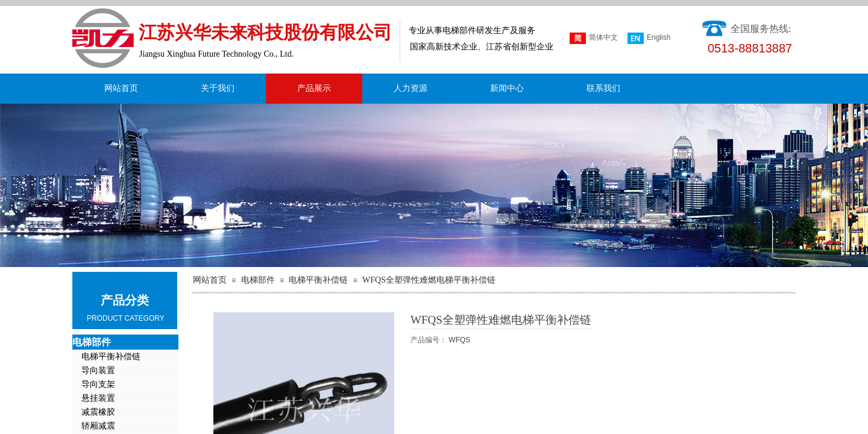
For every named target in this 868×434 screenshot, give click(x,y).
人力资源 (410, 88)
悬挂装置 (98, 398)
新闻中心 (507, 88)
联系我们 (603, 88)
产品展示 (314, 88)
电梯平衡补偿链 (318, 280)
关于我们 (218, 88)
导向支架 (98, 384)
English (649, 38)
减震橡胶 (98, 412)
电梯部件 (258, 280)
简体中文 (594, 38)
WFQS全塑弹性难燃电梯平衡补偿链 (429, 280)
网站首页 (121, 88)
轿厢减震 (98, 426)
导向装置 (98, 370)
